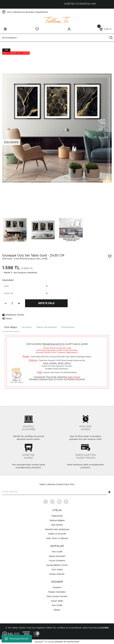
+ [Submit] (109, 492)
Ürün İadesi (57, 570)
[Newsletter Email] (55, 492)
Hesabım (57, 587)
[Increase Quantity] (19, 303)
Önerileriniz (68, 327)
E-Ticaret (50, 642)
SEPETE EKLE (46, 303)
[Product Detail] (16, 52)
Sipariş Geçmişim (57, 556)
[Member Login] (69, 29)
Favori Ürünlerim (57, 561)
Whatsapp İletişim (17, 639)
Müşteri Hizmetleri (57, 592)
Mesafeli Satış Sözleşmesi (57, 529)
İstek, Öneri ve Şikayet (57, 538)
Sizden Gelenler (57, 574)
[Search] (57, 38)
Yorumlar (27, 327)
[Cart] (105, 29)
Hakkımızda (57, 516)
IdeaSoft (39, 642)
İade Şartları (57, 525)
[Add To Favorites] (110, 256)
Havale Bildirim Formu (57, 565)
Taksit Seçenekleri (47, 327)
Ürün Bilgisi (11, 327)
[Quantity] (12, 303)
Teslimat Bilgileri (57, 520)
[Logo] (57, 20)
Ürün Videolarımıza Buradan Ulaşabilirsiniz (27, 12)
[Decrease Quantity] (5, 303)
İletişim (57, 610)
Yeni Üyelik (57, 552)
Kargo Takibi (57, 601)
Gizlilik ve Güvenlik (57, 534)
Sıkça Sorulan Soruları (57, 596)
